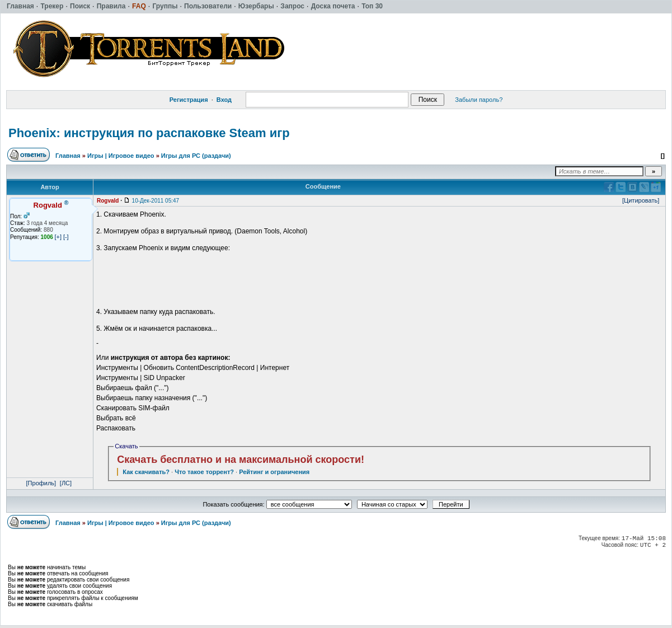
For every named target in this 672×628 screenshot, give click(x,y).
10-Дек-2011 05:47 (156, 201)
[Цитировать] (641, 200)
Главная (68, 156)
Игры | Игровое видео (121, 156)
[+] (58, 237)
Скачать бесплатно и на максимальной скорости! (241, 460)
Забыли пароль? (479, 100)
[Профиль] (41, 483)
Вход (224, 100)
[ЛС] (66, 483)
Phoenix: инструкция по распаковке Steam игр (149, 133)
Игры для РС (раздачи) (196, 156)
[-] (66, 237)
